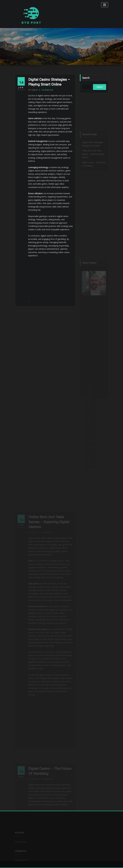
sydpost (33, 90)
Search (86, 78)
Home (102, 47)
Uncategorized (47, 90)
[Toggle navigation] (105, 5)
